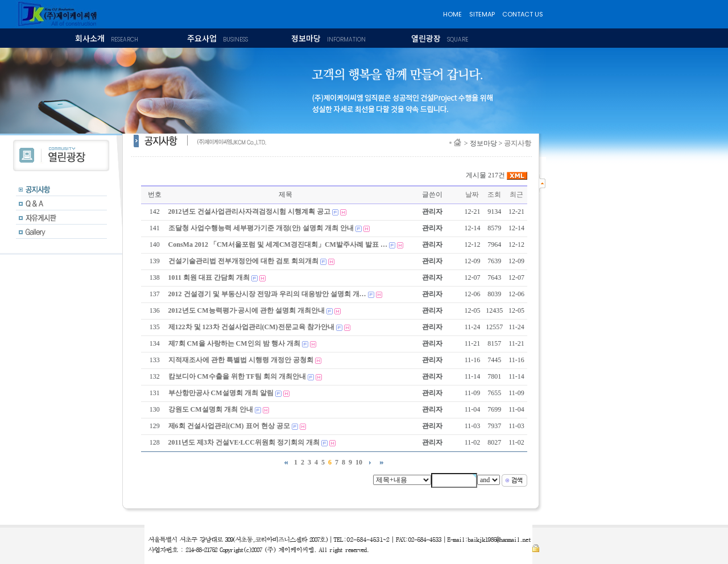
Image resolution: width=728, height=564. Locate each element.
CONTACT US (523, 14)
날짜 (472, 194)
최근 (516, 194)
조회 (494, 194)
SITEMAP (482, 14)
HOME (452, 14)
